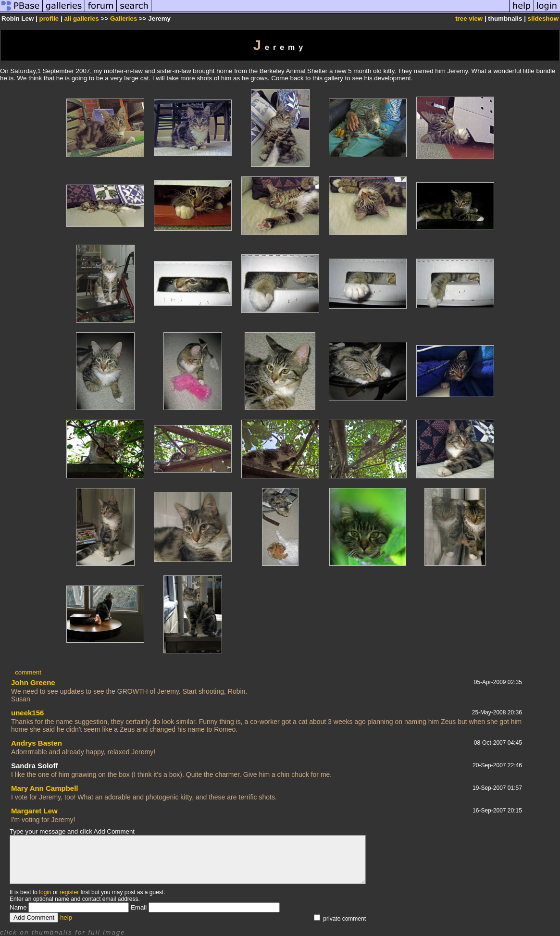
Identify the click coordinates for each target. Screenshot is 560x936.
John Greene (33, 682)
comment (28, 672)
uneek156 (27, 713)
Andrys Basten (37, 743)
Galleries (124, 19)
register (69, 892)
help (66, 917)
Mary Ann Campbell (44, 788)
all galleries (81, 19)
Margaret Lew (34, 811)
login (45, 892)
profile (49, 19)
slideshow (543, 19)
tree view (469, 19)
